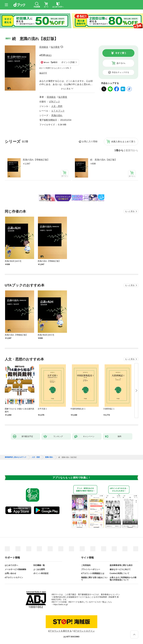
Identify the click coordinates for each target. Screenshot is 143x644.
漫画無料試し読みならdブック (16, 457)
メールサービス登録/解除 (15, 569)
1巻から (119, 150)
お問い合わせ (10, 573)
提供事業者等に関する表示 (121, 565)
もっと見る (130, 211)
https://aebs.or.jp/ (61, 604)
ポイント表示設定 (41, 573)
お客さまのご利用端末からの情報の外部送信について (123, 579)
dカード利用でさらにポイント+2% (54, 68)
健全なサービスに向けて (120, 569)
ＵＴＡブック (58, 111)
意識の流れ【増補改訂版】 (36, 160)
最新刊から (132, 150)
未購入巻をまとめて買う (123, 142)
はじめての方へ (11, 565)
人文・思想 (57, 106)
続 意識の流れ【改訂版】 (103, 160)
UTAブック (55, 102)
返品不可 (43, 73)
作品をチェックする (120, 72)
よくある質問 (39, 569)
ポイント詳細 (68, 62)
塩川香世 (55, 47)
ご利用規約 (86, 565)
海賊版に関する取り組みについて (94, 579)
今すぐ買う (121, 53)
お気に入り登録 (90, 141)
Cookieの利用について (120, 573)
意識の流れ (57, 115)
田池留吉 (44, 47)
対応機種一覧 (39, 565)
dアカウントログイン (14, 578)
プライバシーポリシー (91, 569)
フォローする (62, 47)
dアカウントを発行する (60, 631)
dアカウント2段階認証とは (93, 573)
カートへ (121, 63)
